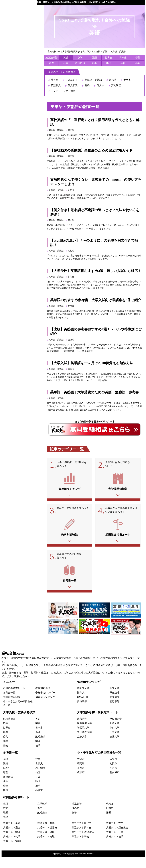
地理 (137, 58)
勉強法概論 (51, 58)
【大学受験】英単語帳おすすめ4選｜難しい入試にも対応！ (96, 271)
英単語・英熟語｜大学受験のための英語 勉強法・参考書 (95, 392)
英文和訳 (73, 85)
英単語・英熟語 (93, 80)
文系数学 (42, 815)
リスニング (71, 80)
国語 (94, 58)
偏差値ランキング (45, 709)
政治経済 (80, 63)
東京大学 (82, 730)
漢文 (40, 820)
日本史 (123, 58)
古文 (6, 820)
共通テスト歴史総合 (117, 839)
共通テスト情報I (12, 852)
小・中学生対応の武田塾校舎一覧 (99, 764)
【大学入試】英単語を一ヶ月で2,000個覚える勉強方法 (92, 363)
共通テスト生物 (80, 848)
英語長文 (56, 85)
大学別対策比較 (12, 709)
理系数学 (77, 815)
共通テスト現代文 (82, 834)
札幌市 (113, 775)
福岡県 (81, 775)
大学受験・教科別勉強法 (19, 724)
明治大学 (114, 735)
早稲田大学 (116, 730)
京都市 (81, 779)
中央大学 (114, 739)
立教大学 (82, 748)
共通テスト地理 (12, 843)
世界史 (109, 58)
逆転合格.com (13, 665)
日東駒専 (82, 713)
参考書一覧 (9, 704)
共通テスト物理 (46, 848)
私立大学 (114, 700)
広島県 (113, 770)
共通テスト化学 (12, 848)
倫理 (51, 63)
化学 (94, 63)
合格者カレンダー (45, 704)
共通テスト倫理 (46, 843)
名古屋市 (114, 784)
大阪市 (81, 770)
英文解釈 (116, 85)
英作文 (55, 80)
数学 (80, 58)
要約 (87, 85)
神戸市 (113, 779)
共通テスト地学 (115, 848)
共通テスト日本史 (82, 839)
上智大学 (114, 744)
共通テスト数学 (46, 834)
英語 (66, 58)
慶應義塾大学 (85, 735)
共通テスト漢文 (12, 839)
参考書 (127, 80)
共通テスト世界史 (47, 839)
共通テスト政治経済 (83, 843)
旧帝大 (81, 704)
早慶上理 (114, 704)
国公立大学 (83, 700)
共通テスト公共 (115, 843)
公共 (66, 63)
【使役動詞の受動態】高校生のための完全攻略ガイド (91, 150)
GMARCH (83, 709)
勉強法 (113, 80)
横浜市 (81, 784)
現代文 (110, 815)
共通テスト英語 (12, 834)
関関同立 (114, 709)
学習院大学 (83, 739)
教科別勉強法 (43, 700)
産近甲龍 (114, 713)
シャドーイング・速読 (63, 91)
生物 (123, 63)
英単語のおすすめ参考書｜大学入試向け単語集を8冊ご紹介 (96, 300)
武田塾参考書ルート (14, 700)
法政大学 (114, 748)
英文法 (100, 85)
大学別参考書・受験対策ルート (98, 724)
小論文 (39, 802)
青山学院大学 (85, 744)
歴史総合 (40, 779)
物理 (109, 63)
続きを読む (103, 168)
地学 (137, 63)
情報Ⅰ (7, 802)
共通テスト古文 (115, 834)
